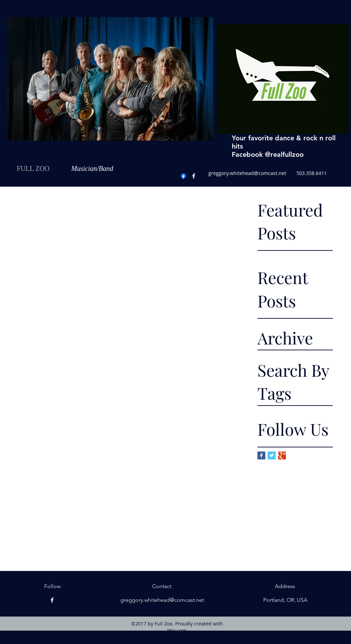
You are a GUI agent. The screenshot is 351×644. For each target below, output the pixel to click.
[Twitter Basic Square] (272, 455)
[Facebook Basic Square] (261, 455)
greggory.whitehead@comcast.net (247, 173)
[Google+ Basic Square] (282, 455)
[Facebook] (194, 176)
